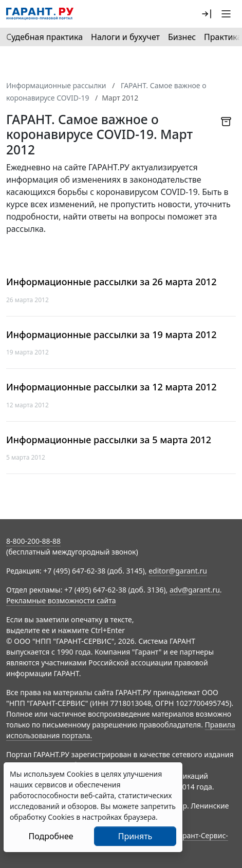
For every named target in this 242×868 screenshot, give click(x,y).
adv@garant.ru (195, 590)
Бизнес (182, 37)
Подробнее (51, 836)
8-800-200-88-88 (33, 541)
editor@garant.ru (178, 571)
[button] (207, 14)
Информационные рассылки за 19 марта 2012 (111, 335)
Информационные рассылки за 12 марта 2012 (111, 387)
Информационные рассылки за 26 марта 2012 (111, 282)
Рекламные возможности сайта (61, 600)
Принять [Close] (135, 836)
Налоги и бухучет (125, 37)
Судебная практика (44, 37)
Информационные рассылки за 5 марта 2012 (109, 440)
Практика (223, 37)
